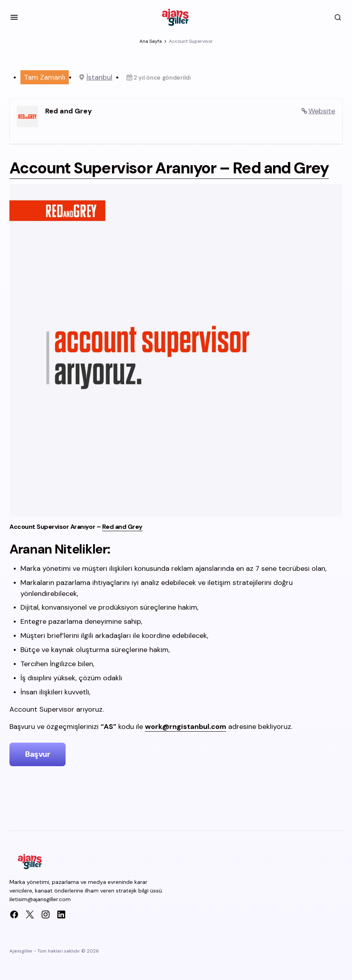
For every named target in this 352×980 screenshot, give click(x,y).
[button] (14, 17)
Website (322, 111)
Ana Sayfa (151, 41)
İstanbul (99, 77)
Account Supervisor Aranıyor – (157, 178)
